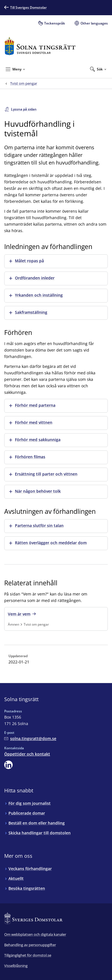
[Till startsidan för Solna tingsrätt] (40, 46)
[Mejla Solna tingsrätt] (30, 738)
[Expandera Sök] (98, 69)
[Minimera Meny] (15, 69)
